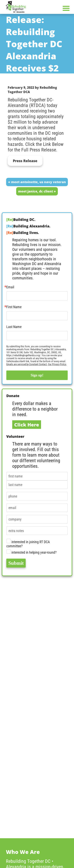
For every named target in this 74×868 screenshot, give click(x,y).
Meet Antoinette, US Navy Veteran (38, 182)
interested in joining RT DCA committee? (28, 543)
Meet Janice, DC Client (36, 191)
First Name (14, 307)
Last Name (14, 327)
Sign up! (37, 375)
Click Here (27, 425)
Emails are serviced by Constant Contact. (27, 364)
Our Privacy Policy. (57, 364)
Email (10, 287)
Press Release (25, 161)
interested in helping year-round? (31, 552)
